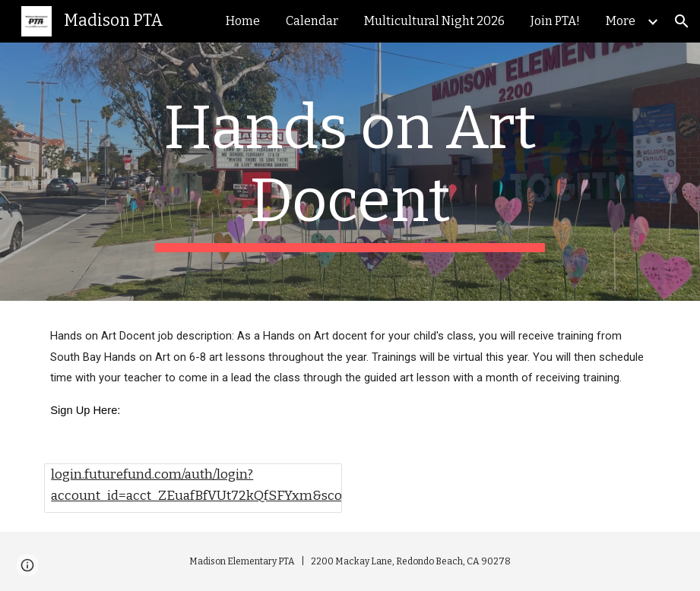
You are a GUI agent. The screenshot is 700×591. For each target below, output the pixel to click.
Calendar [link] (312, 21)
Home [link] (243, 21)
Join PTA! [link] (555, 21)
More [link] (621, 21)
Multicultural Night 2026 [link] (434, 21)
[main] (350, 172)
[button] (682, 21)
